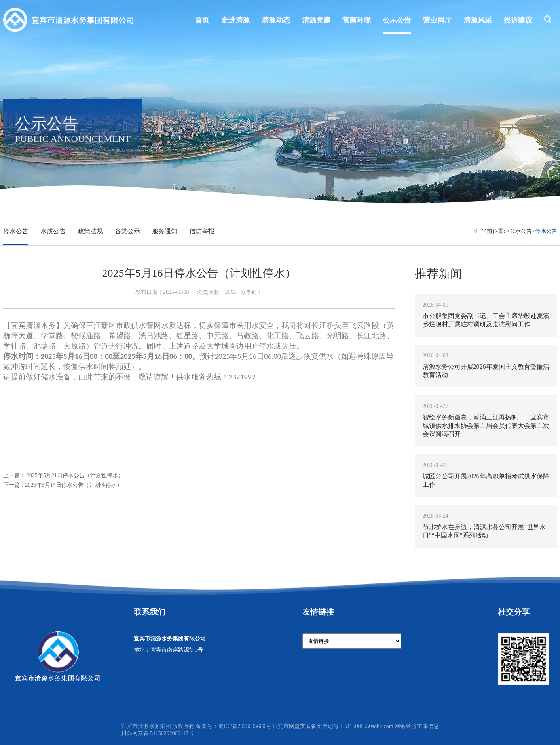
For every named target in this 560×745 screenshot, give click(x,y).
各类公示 (127, 231)
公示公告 (521, 231)
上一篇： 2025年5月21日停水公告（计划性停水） (64, 475)
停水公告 (16, 231)
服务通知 (165, 231)
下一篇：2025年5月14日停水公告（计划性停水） (63, 485)
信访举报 (202, 231)
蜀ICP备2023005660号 (245, 726)
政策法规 (90, 231)
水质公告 (53, 231)
